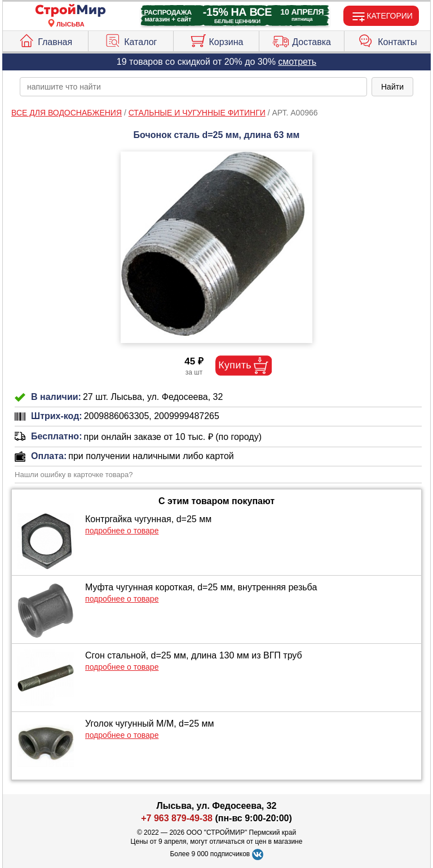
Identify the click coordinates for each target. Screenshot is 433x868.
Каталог (131, 39)
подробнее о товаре (122, 531)
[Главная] (70, 11)
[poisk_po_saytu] (193, 87)
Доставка (302, 39)
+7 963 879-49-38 (177, 818)
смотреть (297, 62)
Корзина (216, 39)
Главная (45, 39)
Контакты (387, 39)
